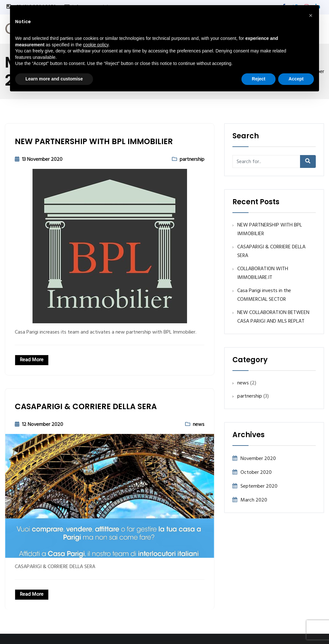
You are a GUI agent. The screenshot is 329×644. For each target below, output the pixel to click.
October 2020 (256, 473)
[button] (311, 15)
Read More (32, 360)
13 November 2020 (42, 160)
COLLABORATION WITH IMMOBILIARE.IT (263, 273)
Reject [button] (258, 79)
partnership (192, 160)
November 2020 (258, 459)
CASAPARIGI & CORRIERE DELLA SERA (86, 406)
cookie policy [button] (96, 45)
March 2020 (254, 500)
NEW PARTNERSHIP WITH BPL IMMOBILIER (94, 141)
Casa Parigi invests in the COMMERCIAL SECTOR (264, 295)
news (199, 425)
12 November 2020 (42, 425)
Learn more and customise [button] (54, 79)
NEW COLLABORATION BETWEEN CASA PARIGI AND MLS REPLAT (273, 317)
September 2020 (259, 486)
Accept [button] (296, 79)
